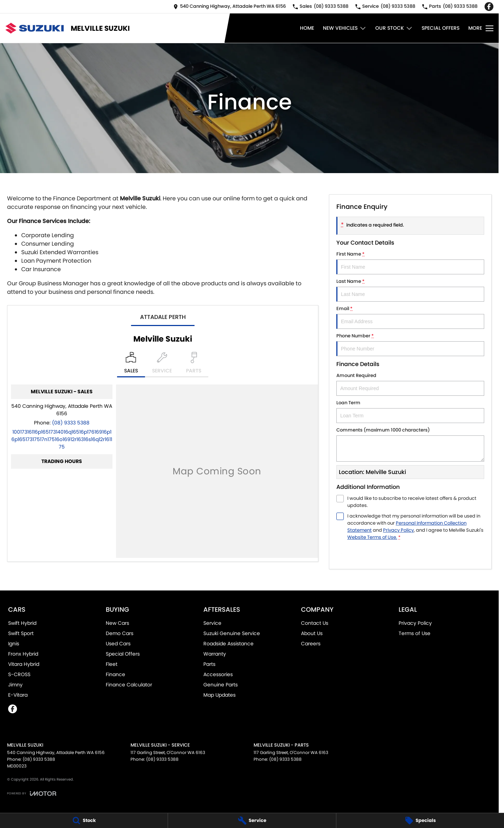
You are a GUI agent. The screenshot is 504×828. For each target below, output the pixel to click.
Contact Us (315, 623)
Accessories (218, 674)
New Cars (117, 623)
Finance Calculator (129, 685)
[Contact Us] (230, 7)
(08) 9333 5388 (71, 423)
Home (307, 28)
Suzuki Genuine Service (232, 633)
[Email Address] (62, 439)
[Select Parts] (194, 365)
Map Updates (219, 695)
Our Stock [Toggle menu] (394, 28)
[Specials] (420, 821)
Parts (209, 664)
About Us (312, 633)
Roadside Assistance (228, 644)
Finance (115, 674)
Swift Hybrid (22, 623)
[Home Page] (34, 28)
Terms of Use (415, 633)
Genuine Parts (221, 685)
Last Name (410, 290)
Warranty (215, 654)
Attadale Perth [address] (163, 317)
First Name (410, 262)
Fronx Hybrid (23, 654)
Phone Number (410, 344)
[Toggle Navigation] (481, 28)
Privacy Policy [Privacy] (398, 530)
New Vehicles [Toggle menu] (345, 28)
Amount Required (410, 384)
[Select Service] (162, 365)
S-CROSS (19, 674)
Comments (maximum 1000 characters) (410, 444)
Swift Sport (21, 633)
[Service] (252, 821)
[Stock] (84, 821)
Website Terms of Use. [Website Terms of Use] (372, 537)
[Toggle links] (32, 793)
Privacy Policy (415, 623)
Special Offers (441, 28)
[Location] (131, 365)
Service (212, 623)
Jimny (15, 685)
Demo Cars (120, 633)
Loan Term (410, 411)
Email (410, 317)
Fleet (112, 664)
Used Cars (118, 644)
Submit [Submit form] (373, 553)
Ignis (14, 644)
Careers (311, 644)
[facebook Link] (489, 7)
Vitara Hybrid (24, 664)
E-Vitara (18, 695)
